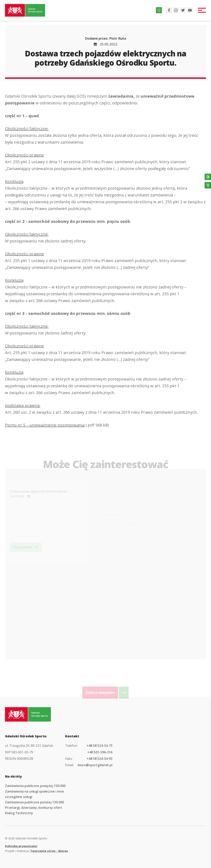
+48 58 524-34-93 (99, 759)
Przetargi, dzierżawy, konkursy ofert (34, 808)
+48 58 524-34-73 (99, 746)
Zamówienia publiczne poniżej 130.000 (34, 802)
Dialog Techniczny (19, 813)
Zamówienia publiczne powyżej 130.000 (35, 786)
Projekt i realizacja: (36, 851)
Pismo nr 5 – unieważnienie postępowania (45, 426)
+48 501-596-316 (100, 752)
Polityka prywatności (21, 846)
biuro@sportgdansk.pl (95, 765)
